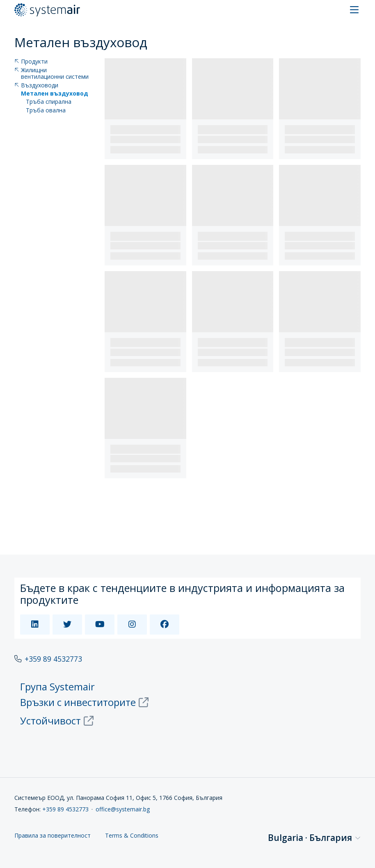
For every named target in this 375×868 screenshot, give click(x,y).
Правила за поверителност (53, 836)
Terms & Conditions (132, 836)
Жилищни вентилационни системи (51, 74)
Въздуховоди (36, 86)
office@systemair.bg (123, 809)
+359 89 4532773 (53, 659)
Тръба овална (46, 111)
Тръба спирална (49, 102)
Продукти (31, 62)
